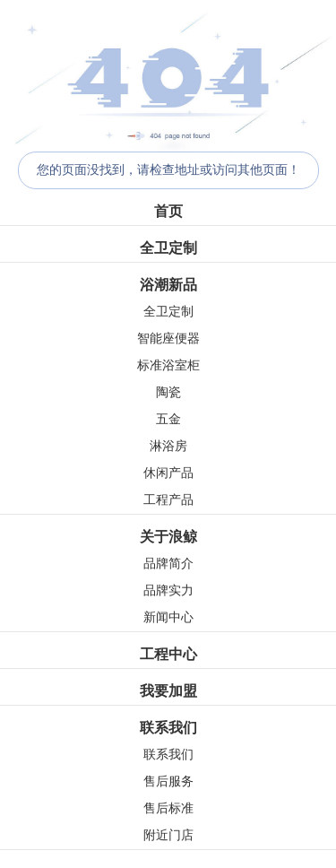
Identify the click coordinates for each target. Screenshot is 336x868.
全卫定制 (168, 248)
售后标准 (168, 808)
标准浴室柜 (168, 365)
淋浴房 (168, 446)
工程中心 (168, 654)
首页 (168, 211)
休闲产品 (168, 473)
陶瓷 (168, 392)
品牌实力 (168, 590)
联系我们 (168, 728)
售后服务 (168, 781)
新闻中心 (168, 617)
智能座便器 (168, 339)
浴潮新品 (168, 285)
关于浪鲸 (168, 537)
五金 (168, 419)
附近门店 (168, 835)
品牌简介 (168, 564)
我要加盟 (168, 691)
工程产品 (168, 500)
